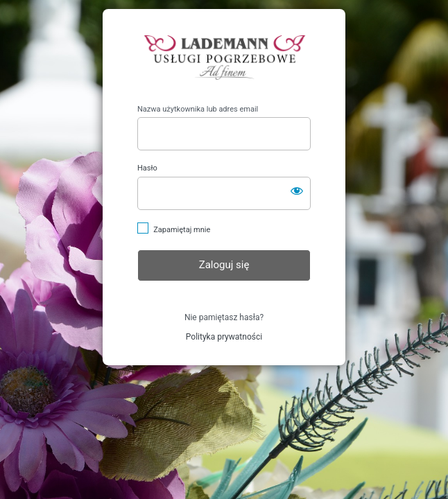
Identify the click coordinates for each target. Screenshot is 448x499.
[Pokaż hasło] (297, 191)
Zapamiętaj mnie (182, 230)
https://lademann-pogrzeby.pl (224, 57)
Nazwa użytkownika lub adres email (198, 109)
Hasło (147, 168)
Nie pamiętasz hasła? (224, 317)
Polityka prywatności (224, 337)
